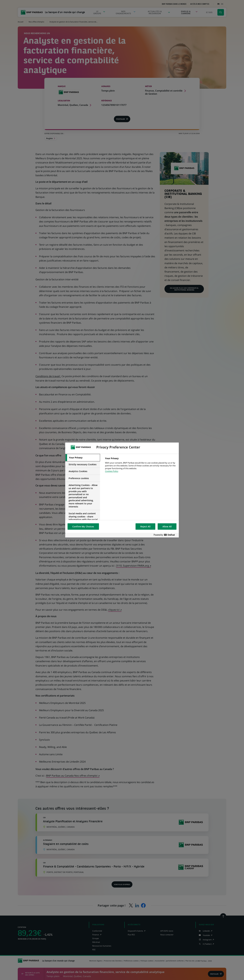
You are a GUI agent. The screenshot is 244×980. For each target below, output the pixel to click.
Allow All (167, 527)
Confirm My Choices (83, 527)
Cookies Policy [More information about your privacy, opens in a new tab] (112, 471)
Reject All (145, 527)
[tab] (83, 458)
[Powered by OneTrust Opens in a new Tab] (165, 535)
